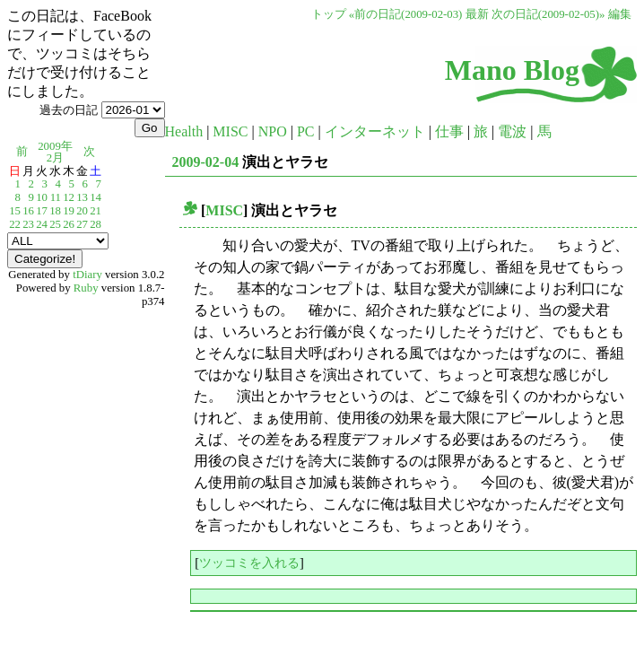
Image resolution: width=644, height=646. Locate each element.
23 (28, 224)
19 (69, 211)
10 (42, 197)
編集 (620, 14)
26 (69, 224)
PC (306, 131)
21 (96, 211)
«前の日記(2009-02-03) (406, 14)
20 (82, 211)
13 (82, 197)
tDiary (87, 275)
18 (55, 211)
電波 (512, 131)
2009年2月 (55, 152)
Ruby (86, 288)
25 (55, 224)
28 (96, 224)
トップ (329, 14)
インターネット (375, 131)
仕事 (449, 131)
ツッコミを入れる (249, 563)
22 (15, 224)
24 (42, 224)
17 (42, 211)
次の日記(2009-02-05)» (548, 14)
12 (69, 197)
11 (56, 197)
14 (96, 197)
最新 (477, 14)
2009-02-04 (206, 162)
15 (15, 211)
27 (82, 224)
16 (28, 211)
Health (184, 131)
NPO (273, 131)
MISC (230, 131)
